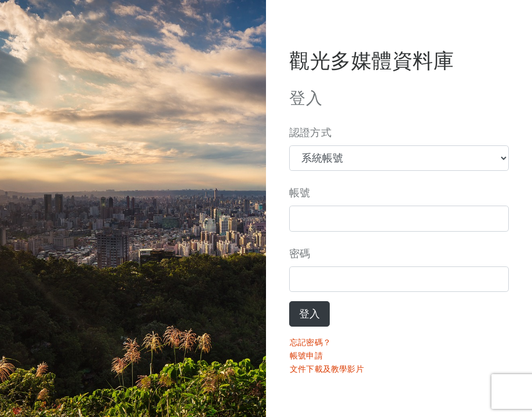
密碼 (300, 254)
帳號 (300, 193)
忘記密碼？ (310, 342)
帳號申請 (306, 356)
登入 (309, 314)
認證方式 (310, 133)
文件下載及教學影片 (327, 369)
